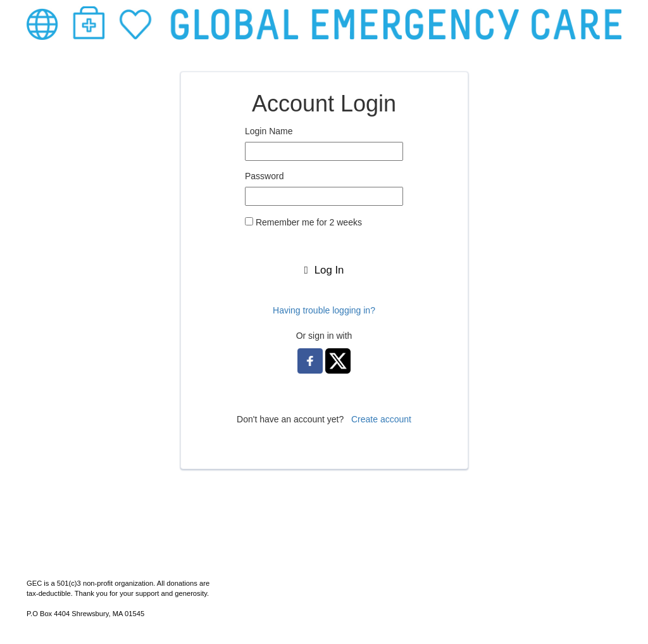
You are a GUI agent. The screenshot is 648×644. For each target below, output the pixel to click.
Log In (324, 270)
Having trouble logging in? (324, 310)
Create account (381, 419)
